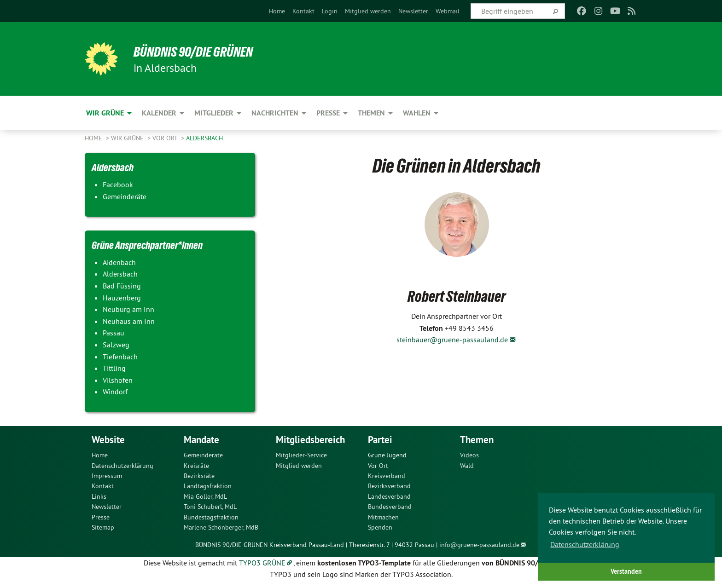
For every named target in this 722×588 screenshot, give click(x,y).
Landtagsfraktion (208, 486)
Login (330, 11)
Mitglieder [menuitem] (214, 113)
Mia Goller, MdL (205, 496)
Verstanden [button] (626, 571)
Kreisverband (387, 476)
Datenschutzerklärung (122, 466)
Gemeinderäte (203, 455)
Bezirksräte (199, 476)
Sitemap (103, 527)
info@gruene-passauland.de (479, 545)
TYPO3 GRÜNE (262, 563)
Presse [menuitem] (328, 113)
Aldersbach (204, 138)
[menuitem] (277, 11)
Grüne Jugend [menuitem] (387, 455)
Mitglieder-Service (301, 455)
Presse (101, 517)
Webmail (448, 11)
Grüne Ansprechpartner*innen (153, 245)
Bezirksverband (389, 486)
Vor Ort (166, 138)
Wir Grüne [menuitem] (105, 113)
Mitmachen (383, 517)
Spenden (380, 527)
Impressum (107, 476)
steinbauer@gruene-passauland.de (452, 340)
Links (99, 496)
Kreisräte (196, 466)
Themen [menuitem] (371, 113)
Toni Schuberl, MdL (210, 507)
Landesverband (389, 496)
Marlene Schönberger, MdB (221, 527)
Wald (467, 466)
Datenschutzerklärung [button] (585, 544)
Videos (469, 455)
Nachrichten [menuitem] (275, 113)
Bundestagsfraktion (211, 517)
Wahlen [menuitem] (417, 113)
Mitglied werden (368, 11)
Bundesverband (390, 507)
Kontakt (303, 11)
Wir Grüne (128, 138)
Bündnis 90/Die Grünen (198, 52)
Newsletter (413, 11)
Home (277, 11)
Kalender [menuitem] (159, 113)
